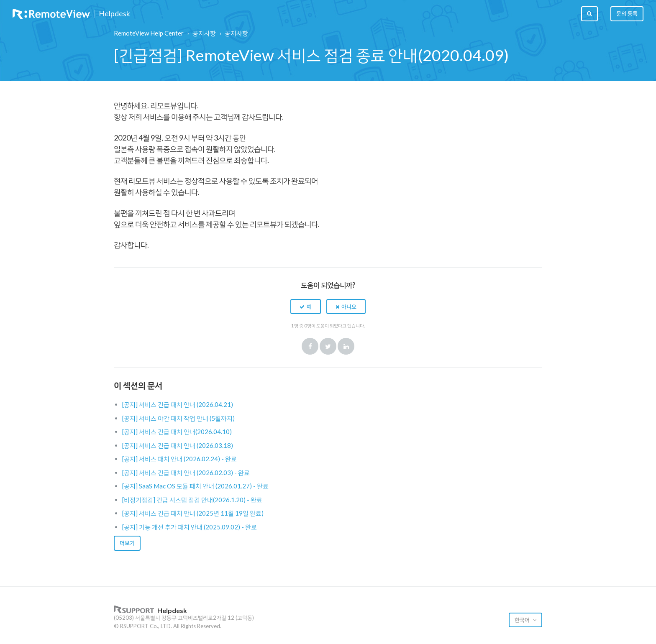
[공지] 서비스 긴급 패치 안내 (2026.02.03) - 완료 (186, 473)
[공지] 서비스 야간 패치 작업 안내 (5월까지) (178, 418)
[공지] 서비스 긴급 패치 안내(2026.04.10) (177, 432)
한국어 (523, 620)
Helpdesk (114, 14)
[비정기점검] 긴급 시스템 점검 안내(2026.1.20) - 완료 (192, 500)
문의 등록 (627, 13)
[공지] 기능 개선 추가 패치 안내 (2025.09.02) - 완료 (190, 527)
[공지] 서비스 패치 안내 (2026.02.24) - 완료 (179, 459)
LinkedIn (346, 346)
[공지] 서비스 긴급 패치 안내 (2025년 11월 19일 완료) (193, 513)
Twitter (328, 346)
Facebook (310, 346)
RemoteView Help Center (149, 33)
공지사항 (204, 33)
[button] (306, 307)
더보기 (127, 543)
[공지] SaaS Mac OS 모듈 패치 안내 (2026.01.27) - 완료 (195, 486)
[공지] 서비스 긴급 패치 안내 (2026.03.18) (178, 445)
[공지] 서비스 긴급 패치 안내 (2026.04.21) (178, 404)
